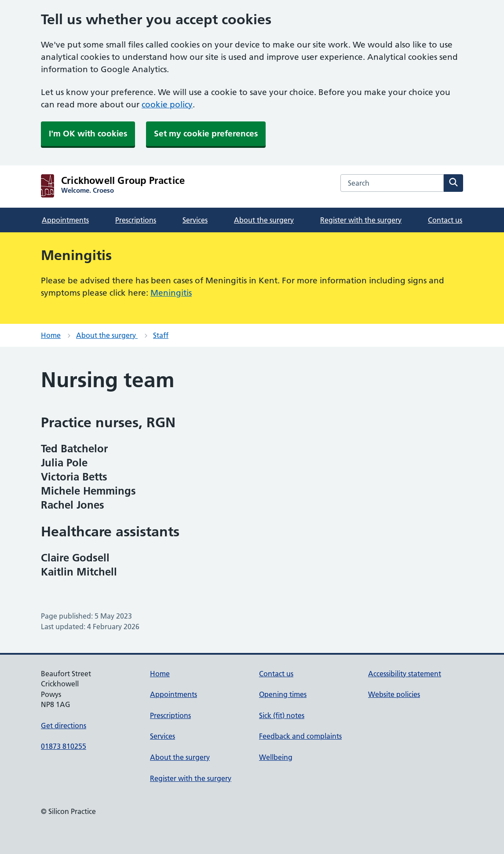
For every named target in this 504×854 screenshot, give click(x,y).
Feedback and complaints (300, 736)
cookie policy (167, 104)
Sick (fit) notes (282, 715)
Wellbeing (276, 757)
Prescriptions (136, 220)
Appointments (65, 220)
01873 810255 (64, 746)
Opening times (283, 694)
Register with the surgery (361, 220)
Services (195, 220)
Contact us (445, 220)
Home (51, 335)
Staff (161, 335)
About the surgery (264, 220)
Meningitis (171, 293)
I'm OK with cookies (88, 134)
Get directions (64, 726)
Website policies (394, 694)
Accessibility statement (405, 674)
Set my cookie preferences (206, 134)
